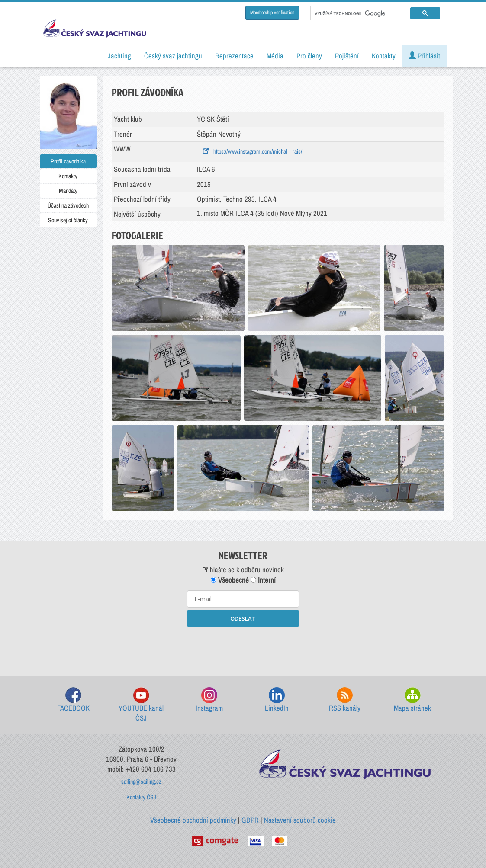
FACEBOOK (73, 700)
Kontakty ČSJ (141, 797)
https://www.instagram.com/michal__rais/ (252, 151)
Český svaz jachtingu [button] (173, 56)
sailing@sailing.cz (141, 782)
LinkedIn (277, 700)
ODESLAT (243, 618)
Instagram (209, 700)
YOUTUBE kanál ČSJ (141, 705)
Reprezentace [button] (234, 56)
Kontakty (68, 176)
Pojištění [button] (347, 56)
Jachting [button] (119, 56)
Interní (263, 580)
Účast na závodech (68, 205)
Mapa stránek (412, 700)
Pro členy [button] (309, 56)
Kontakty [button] (384, 56)
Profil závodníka (68, 161)
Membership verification (272, 13)
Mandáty (68, 191)
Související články (68, 220)
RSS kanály (345, 700)
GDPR (250, 820)
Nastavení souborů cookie (300, 820)
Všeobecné (230, 580)
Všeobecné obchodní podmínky (193, 820)
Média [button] (275, 56)
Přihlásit (424, 56)
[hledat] (356, 13)
